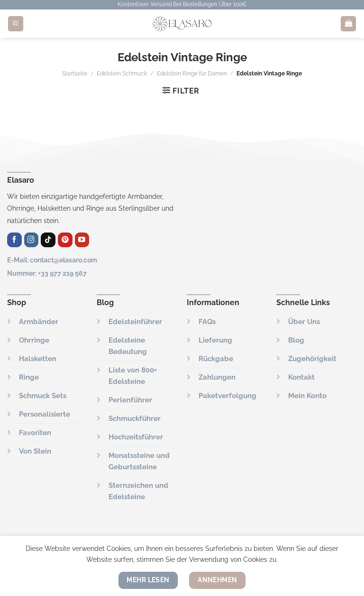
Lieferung (215, 340)
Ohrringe (34, 340)
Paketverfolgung (227, 396)
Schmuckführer (135, 419)
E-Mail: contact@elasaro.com (52, 260)
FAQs (207, 322)
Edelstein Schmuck (122, 74)
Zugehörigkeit (312, 359)
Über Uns (304, 322)
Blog (296, 340)
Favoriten (35, 433)
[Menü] (16, 24)
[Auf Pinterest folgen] (65, 240)
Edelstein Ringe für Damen (192, 74)
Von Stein (35, 451)
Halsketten (38, 359)
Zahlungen (217, 377)
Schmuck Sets (43, 396)
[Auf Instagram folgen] (32, 240)
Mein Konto (307, 396)
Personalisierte (45, 414)
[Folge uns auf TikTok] (48, 240)
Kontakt (301, 377)
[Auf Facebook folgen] (14, 240)
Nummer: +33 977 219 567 (47, 273)
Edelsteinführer (135, 322)
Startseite (75, 74)
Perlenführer (130, 400)
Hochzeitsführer (136, 437)
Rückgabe (216, 359)
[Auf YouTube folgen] (82, 240)
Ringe (29, 377)
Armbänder (39, 322)
